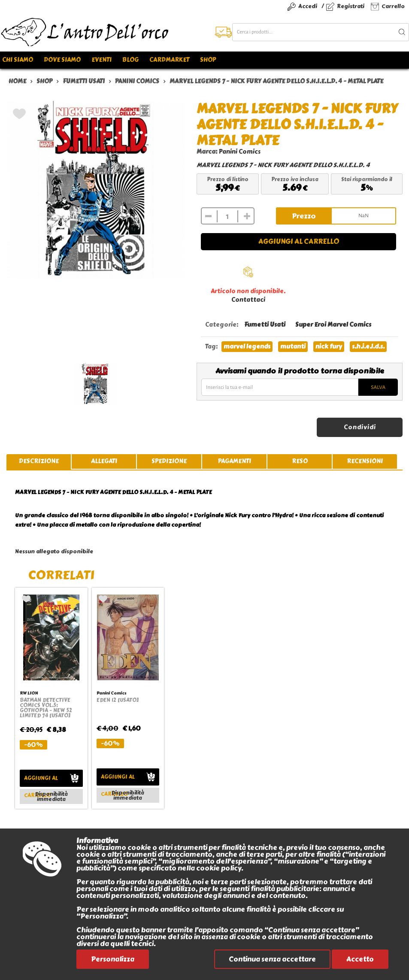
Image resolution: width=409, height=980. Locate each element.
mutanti (293, 347)
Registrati (351, 6)
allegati (104, 461)
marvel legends (247, 347)
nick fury (329, 347)
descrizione (39, 461)
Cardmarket (169, 60)
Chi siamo (18, 60)
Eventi (101, 60)
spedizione (169, 461)
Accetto (360, 959)
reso (300, 461)
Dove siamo (62, 60)
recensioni (365, 461)
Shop (208, 60)
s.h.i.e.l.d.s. (368, 347)
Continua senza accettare (272, 959)
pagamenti (235, 461)
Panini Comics (240, 152)
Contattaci (248, 300)
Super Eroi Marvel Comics (333, 325)
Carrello (393, 6)
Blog (130, 60)
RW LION (29, 693)
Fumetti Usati (265, 325)
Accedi (308, 6)
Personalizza (113, 959)
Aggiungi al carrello (299, 241)
